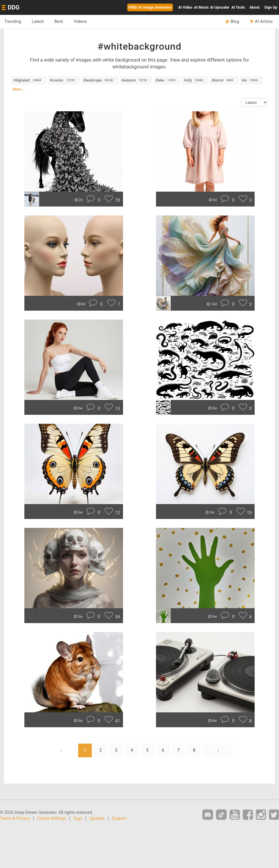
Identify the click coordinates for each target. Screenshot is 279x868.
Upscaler (220, 7)
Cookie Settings (52, 818)
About (255, 7)
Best (60, 21)
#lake (167, 80)
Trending (13, 21)
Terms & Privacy (15, 818)
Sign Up (271, 7)
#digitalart (29, 80)
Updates (97, 818)
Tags (78, 818)
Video (185, 7)
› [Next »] (218, 750)
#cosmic (64, 80)
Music (201, 7)
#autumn (136, 80)
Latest (38, 21)
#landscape (100, 80)
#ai (251, 80)
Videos (82, 21)
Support (119, 818)
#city (195, 80)
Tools (238, 7)
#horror (224, 80)
